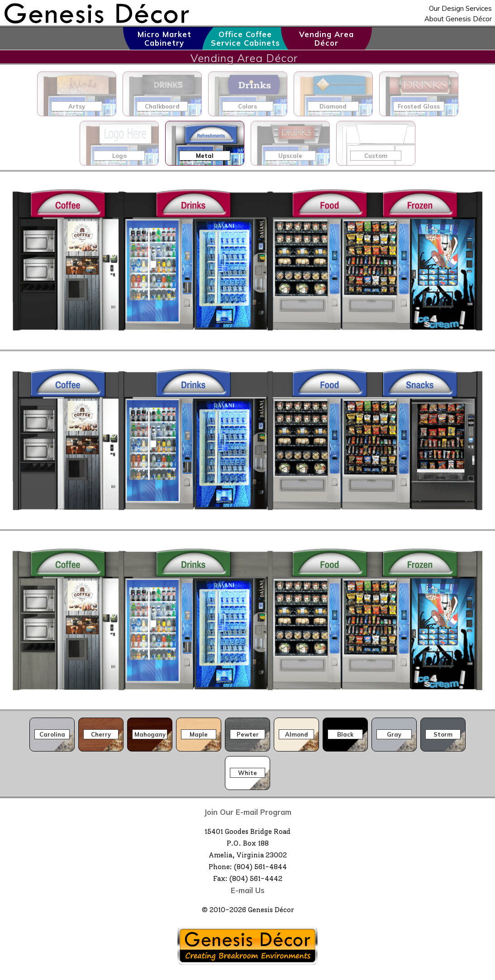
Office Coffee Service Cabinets (245, 38)
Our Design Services (460, 8)
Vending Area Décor (326, 38)
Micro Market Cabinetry (164, 38)
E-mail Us (248, 890)
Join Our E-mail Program (248, 812)
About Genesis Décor (458, 19)
